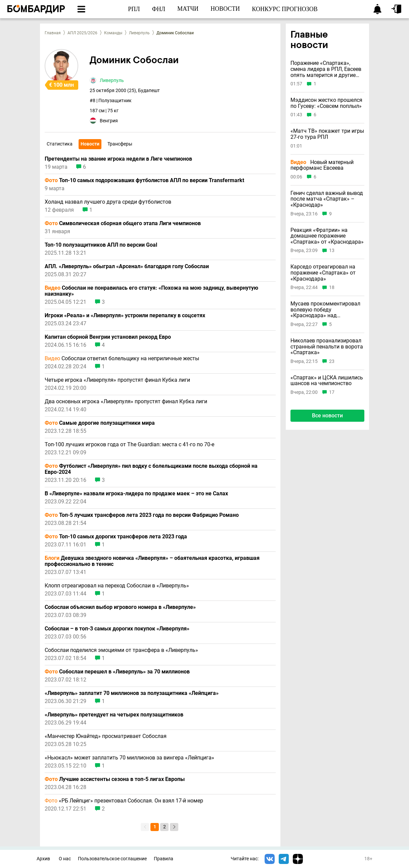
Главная (53, 33)
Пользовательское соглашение (112, 859)
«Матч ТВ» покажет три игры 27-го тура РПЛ (327, 134)
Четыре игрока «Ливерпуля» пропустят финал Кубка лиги (117, 380)
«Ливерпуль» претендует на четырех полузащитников (114, 715)
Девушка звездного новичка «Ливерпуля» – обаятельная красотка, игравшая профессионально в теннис (152, 561)
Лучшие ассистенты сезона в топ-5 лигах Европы (115, 779)
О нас (65, 859)
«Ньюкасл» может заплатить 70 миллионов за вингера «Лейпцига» (129, 758)
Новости (90, 144)
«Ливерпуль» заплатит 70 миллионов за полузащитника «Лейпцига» (132, 693)
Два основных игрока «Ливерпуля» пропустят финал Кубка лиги (126, 402)
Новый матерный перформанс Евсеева (322, 165)
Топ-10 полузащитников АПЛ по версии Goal (101, 245)
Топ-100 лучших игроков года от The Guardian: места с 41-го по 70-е (129, 445)
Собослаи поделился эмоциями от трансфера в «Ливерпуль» (121, 650)
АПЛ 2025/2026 (82, 33)
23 (332, 361)
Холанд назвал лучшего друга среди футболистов (108, 202)
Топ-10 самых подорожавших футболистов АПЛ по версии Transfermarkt (144, 180)
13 (332, 251)
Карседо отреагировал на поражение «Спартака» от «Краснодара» (323, 273)
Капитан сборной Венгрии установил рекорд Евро (108, 337)
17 (332, 392)
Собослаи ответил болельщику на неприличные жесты (122, 359)
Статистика (60, 144)
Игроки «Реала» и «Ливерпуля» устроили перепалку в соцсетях (125, 316)
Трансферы (120, 144)
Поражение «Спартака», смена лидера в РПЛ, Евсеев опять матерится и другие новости (326, 69)
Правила (164, 859)
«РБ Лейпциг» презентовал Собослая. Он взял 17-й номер (124, 801)
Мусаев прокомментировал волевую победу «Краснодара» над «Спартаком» (325, 310)
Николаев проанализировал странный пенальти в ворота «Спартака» (327, 347)
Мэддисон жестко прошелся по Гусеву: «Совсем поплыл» (326, 103)
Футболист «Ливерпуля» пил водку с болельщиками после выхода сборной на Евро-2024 (151, 469)
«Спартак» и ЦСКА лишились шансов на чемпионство (327, 381)
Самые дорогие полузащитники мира (100, 423)
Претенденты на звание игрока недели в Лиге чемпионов (118, 159)
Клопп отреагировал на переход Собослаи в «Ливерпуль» (117, 586)
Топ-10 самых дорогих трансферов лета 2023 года (116, 537)
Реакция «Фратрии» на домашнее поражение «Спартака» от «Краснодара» (327, 236)
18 (332, 287)
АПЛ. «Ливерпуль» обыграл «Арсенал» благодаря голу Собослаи (127, 266)
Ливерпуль (139, 33)
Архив (43, 859)
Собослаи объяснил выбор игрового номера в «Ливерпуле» (120, 607)
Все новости (327, 416)
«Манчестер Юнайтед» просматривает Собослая (106, 736)
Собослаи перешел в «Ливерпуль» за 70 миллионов (117, 672)
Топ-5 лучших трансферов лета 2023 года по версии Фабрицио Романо (142, 515)
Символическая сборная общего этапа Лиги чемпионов (123, 223)
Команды (113, 33)
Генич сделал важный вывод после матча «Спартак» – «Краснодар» (327, 199)
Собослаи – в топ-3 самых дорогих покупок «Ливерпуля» (117, 629)
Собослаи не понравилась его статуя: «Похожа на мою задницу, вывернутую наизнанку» (151, 291)
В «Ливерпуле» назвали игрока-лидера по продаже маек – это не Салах (136, 494)
